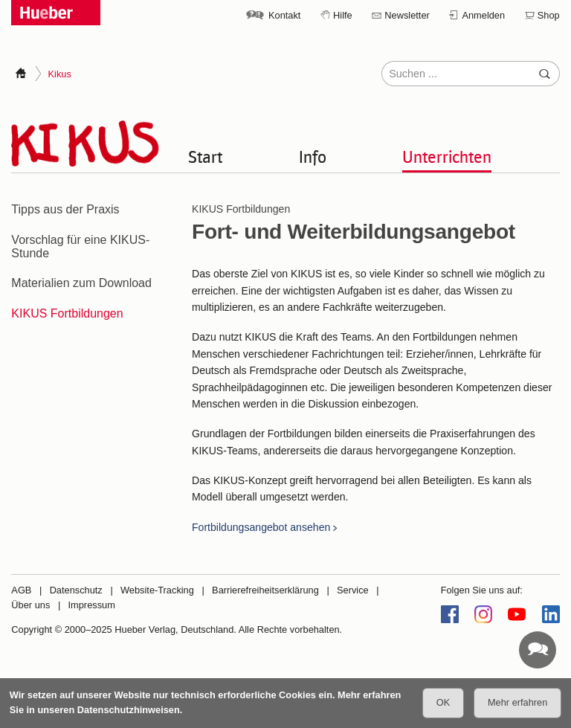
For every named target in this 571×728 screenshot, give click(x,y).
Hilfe (343, 15)
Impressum (92, 605)
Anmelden (483, 15)
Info (313, 156)
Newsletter (407, 15)
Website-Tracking (157, 590)
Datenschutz (76, 590)
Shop (549, 15)
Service (353, 590)
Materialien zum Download (81, 283)
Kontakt (284, 15)
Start (205, 156)
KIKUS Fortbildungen (67, 313)
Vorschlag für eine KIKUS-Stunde (80, 247)
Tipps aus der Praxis (65, 209)
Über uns (30, 605)
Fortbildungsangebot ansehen (261, 527)
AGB (21, 590)
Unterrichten (447, 156)
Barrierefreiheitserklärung (265, 590)
